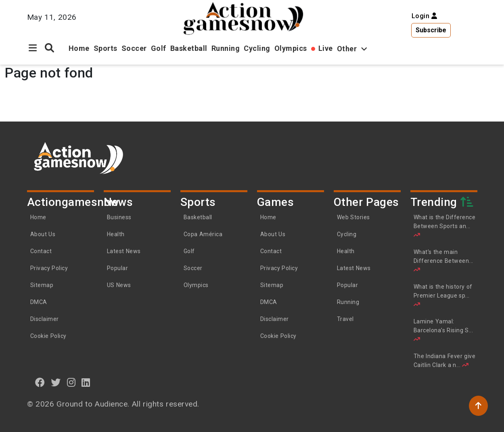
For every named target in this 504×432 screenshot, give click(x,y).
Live (326, 48)
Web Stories (354, 217)
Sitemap (42, 285)
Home (79, 48)
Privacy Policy (49, 268)
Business (119, 217)
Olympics (291, 48)
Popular (118, 268)
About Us (43, 234)
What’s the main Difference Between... (443, 261)
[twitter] (56, 382)
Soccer (134, 48)
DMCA (39, 302)
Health (116, 234)
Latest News (124, 251)
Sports (106, 48)
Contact (41, 251)
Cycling (257, 48)
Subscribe (431, 30)
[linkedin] (86, 382)
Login (425, 16)
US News (119, 285)
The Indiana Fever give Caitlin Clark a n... (445, 361)
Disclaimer (45, 319)
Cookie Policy (48, 336)
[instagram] (71, 382)
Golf (159, 48)
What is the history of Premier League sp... (443, 295)
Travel (345, 319)
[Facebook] (40, 382)
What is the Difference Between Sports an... (445, 226)
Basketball (189, 48)
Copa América (203, 234)
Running (226, 48)
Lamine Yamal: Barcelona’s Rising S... (443, 330)
